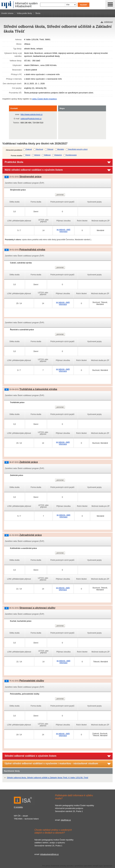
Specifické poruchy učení (78, 149)
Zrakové (29, 149)
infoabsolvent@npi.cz (49, 854)
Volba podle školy (24, 13)
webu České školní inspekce (44, 99)
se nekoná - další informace (63, 231)
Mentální (61, 149)
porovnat (60, 195)
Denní (28, 155)
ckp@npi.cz (66, 820)
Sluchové (40, 149)
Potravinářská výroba (32, 250)
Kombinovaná (71, 155)
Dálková (47, 155)
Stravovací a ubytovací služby (37, 608)
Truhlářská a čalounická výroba (38, 389)
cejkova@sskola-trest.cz (31, 119)
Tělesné (50, 149)
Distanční (58, 155)
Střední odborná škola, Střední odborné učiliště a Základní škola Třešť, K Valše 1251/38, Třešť (48, 778)
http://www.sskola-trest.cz (32, 114)
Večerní (37, 155)
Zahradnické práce (31, 535)
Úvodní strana (7, 13)
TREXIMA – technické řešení (26, 819)
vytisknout (108, 22)
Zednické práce (29, 462)
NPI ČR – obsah (21, 816)
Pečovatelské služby (32, 681)
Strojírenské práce (30, 177)
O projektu (18, 807)
